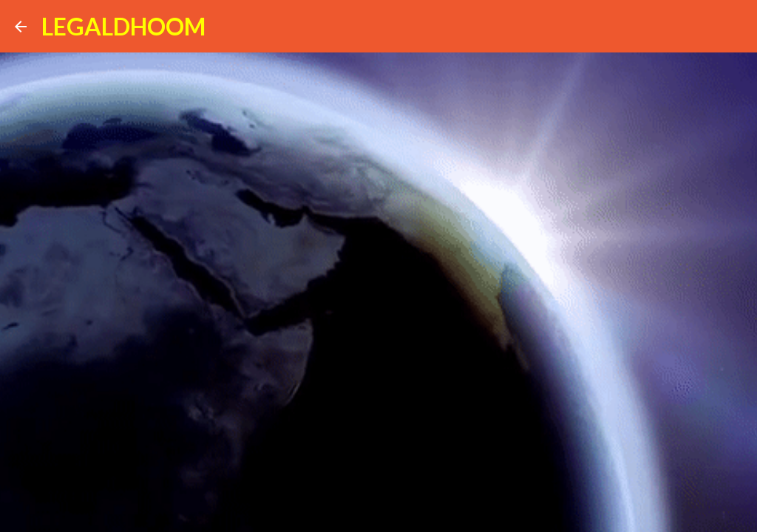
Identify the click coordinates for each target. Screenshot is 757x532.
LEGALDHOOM (123, 26)
